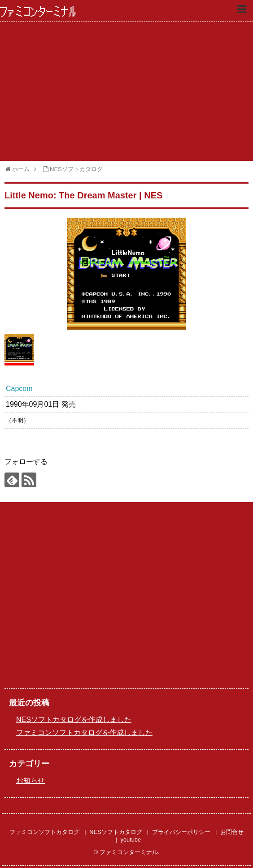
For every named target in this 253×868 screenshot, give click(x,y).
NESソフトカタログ (116, 832)
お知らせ (31, 780)
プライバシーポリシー (181, 832)
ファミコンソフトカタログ (44, 832)
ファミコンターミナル (38, 12)
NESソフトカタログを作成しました (74, 720)
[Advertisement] (126, 91)
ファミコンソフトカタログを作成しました (84, 733)
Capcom (19, 389)
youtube (131, 840)
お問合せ (232, 832)
